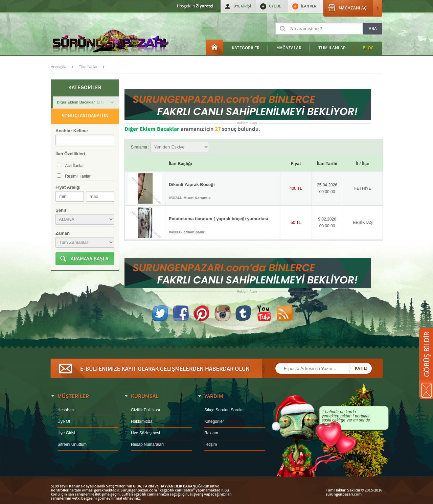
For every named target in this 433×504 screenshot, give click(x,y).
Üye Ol (64, 421)
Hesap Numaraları (147, 444)
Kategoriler (214, 421)
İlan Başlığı (180, 164)
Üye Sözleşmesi (145, 433)
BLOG (368, 48)
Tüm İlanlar (88, 67)
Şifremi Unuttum (72, 444)
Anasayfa (214, 47)
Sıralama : (170, 147)
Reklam (211, 433)
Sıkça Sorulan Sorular (224, 410)
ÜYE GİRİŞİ (242, 6)
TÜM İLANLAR (332, 48)
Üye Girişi (66, 433)
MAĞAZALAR (289, 48)
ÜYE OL (275, 6)
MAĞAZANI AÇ (353, 8)
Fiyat (296, 164)
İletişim (211, 444)
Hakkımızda (142, 421)
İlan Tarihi (327, 164)
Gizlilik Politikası (145, 410)
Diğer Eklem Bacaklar (85, 102)
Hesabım (66, 410)
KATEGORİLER (246, 48)
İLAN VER (309, 6)
